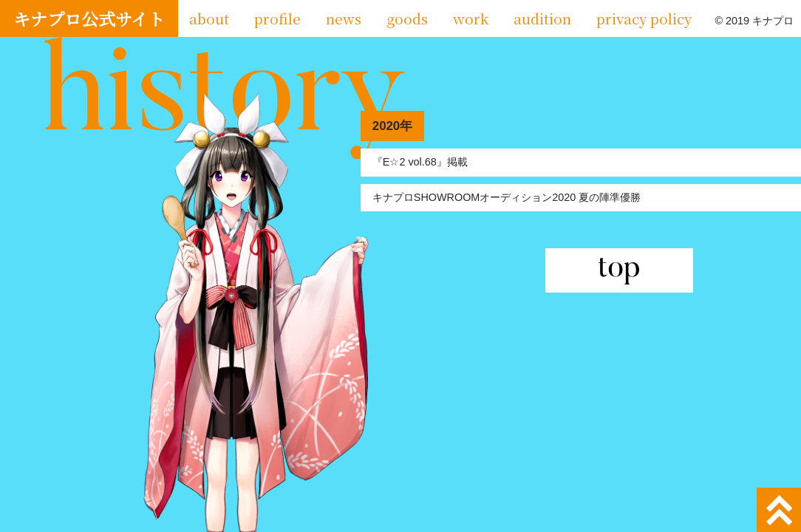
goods (407, 18)
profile (277, 18)
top (619, 270)
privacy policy (644, 18)
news (344, 18)
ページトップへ (779, 510)
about (209, 18)
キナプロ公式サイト (89, 18)
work (471, 18)
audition (542, 18)
